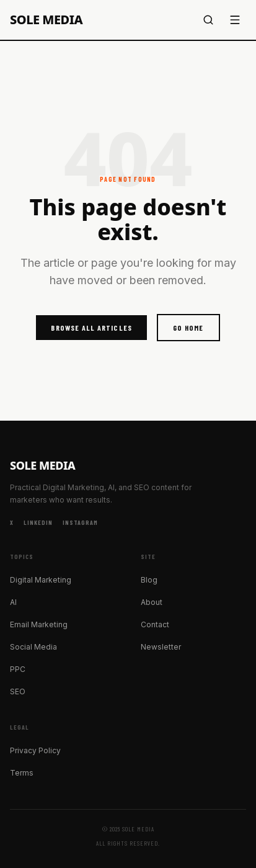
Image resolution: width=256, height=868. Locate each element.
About (152, 602)
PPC (18, 669)
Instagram (80, 522)
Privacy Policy (35, 750)
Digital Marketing (41, 580)
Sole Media (46, 20)
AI (13, 602)
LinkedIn (38, 522)
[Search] (208, 20)
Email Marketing (39, 624)
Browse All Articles (91, 328)
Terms (22, 773)
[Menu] (235, 20)
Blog (149, 580)
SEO (18, 691)
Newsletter (161, 647)
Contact (155, 624)
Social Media (33, 647)
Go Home (188, 328)
